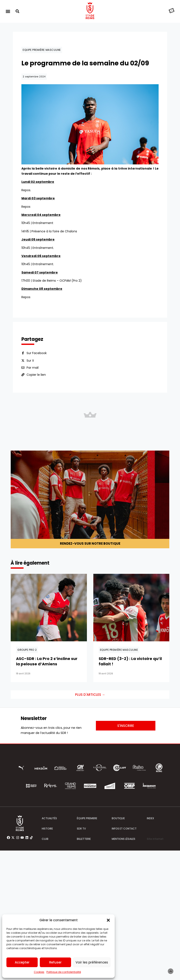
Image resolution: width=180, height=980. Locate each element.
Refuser (55, 962)
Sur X (30, 361)
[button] (108, 920)
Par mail (33, 368)
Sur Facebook (37, 353)
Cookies (39, 972)
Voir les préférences (92, 962)
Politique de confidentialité (64, 972)
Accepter (22, 962)
